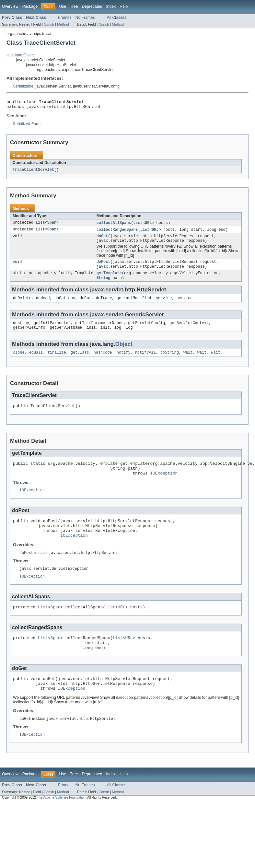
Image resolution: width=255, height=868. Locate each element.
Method (63, 24)
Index (111, 6)
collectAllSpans (114, 225)
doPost (104, 266)
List (40, 225)
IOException (164, 486)
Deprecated (92, 6)
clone (19, 361)
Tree (74, 6)
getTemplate (109, 279)
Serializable (23, 86)
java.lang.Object (21, 55)
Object (124, 352)
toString (170, 361)
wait (188, 361)
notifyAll (145, 361)
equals (36, 361)
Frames (65, 18)
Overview (10, 6)
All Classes (117, 18)
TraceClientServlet (33, 172)
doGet (102, 240)
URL (148, 225)
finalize (57, 361)
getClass (80, 361)
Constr (49, 24)
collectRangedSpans (117, 232)
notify (124, 361)
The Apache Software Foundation (61, 824)
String (104, 284)
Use (63, 6)
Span (52, 225)
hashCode (103, 361)
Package (30, 6)
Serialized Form (27, 126)
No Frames (85, 18)
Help (124, 6)
